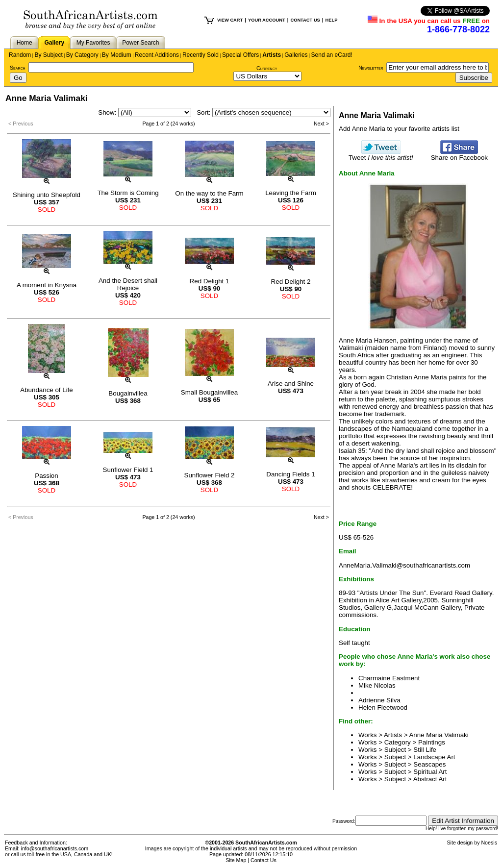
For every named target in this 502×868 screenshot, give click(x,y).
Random (20, 55)
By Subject (48, 55)
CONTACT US (305, 20)
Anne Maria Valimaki (439, 735)
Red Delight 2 (291, 282)
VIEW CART (230, 20)
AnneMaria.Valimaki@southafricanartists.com (404, 565)
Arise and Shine (291, 384)
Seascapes (429, 764)
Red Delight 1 (210, 281)
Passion (46, 476)
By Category (82, 55)
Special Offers (240, 55)
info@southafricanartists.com (55, 848)
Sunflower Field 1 (128, 470)
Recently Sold (201, 55)
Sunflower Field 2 (210, 475)
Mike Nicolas (377, 685)
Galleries (296, 55)
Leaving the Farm (291, 193)
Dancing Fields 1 (290, 474)
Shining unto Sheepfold (47, 195)
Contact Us (264, 860)
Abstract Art (430, 779)
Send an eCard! (332, 55)
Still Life (425, 750)
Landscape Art (434, 757)
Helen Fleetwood (383, 707)
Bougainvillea (128, 393)
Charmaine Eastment (389, 678)
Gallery (54, 43)
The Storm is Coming (128, 193)
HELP (331, 20)
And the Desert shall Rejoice (128, 284)
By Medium (117, 55)
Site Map (236, 860)
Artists (272, 55)
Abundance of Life (46, 390)
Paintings (432, 742)
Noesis (489, 843)
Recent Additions (157, 55)
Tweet (381, 155)
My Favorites (93, 43)
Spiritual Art (430, 772)
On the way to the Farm (209, 193)
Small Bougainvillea (209, 392)
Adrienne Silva (379, 700)
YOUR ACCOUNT (267, 20)
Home (25, 43)
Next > (321, 124)
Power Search (140, 43)
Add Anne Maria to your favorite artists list (399, 129)
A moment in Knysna (47, 285)
